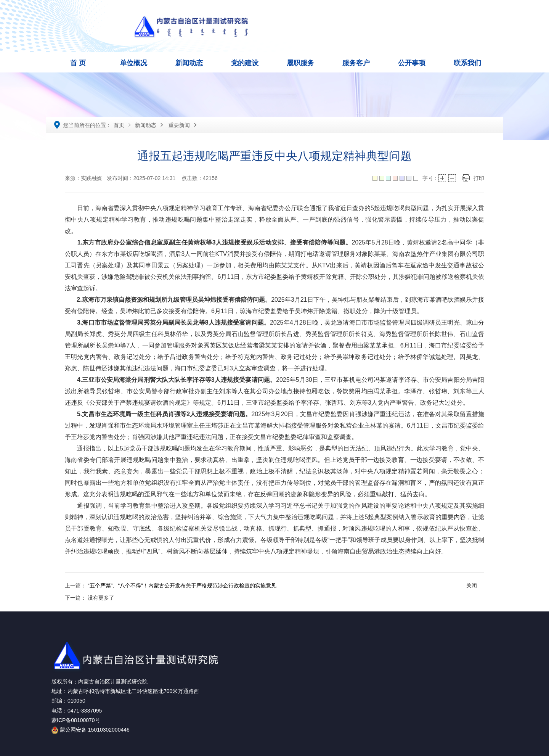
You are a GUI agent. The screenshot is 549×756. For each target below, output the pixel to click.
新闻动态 (189, 63)
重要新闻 (179, 125)
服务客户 (356, 63)
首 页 (78, 63)
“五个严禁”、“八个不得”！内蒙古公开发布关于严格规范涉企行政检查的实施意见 (182, 585)
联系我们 (467, 63)
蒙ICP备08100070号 (76, 720)
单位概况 (133, 63)
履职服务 (300, 63)
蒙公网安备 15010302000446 (91, 730)
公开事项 (412, 63)
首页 (119, 125)
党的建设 (245, 63)
